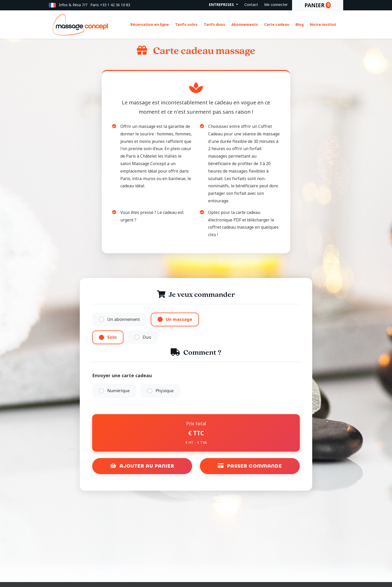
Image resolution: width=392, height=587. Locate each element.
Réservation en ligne (150, 25)
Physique (164, 391)
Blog (300, 25)
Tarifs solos (186, 25)
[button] (52, 5)
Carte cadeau (277, 25)
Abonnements (245, 25)
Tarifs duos (214, 25)
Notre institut (323, 25)
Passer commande (250, 466)
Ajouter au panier (142, 466)
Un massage (179, 319)
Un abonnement (124, 319)
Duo (147, 337)
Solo (112, 337)
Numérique (118, 391)
